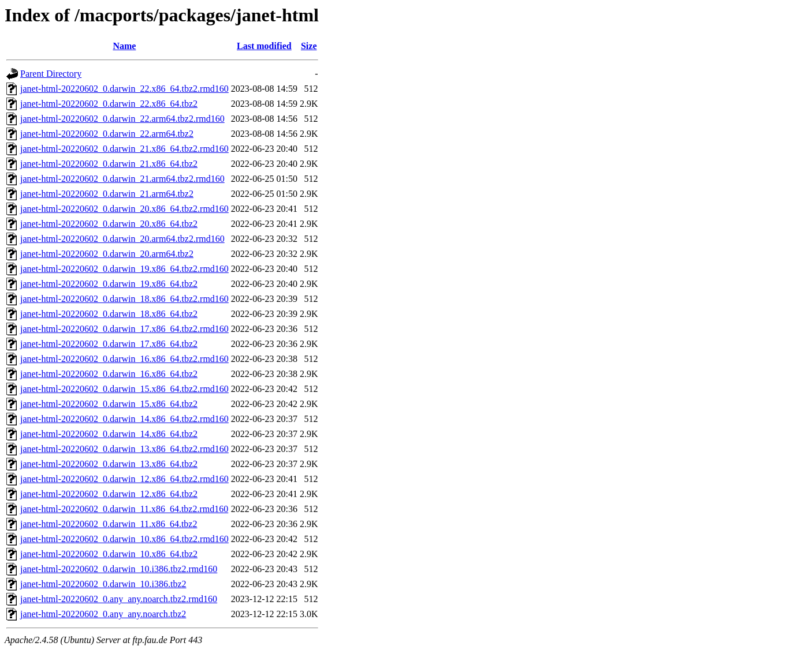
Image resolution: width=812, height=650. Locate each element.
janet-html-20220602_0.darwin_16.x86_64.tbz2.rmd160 (124, 359)
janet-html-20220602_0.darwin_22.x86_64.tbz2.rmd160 (124, 89)
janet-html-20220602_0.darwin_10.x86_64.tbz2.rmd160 (124, 539)
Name (124, 46)
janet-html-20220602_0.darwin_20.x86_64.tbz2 (109, 224)
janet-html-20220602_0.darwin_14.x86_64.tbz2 (109, 434)
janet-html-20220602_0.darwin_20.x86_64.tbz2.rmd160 (124, 209)
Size (309, 46)
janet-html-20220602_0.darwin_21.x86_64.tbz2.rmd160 (124, 149)
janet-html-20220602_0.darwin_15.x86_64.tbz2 (109, 404)
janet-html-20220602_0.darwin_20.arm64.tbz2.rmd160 (122, 239)
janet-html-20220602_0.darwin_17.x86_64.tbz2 (109, 344)
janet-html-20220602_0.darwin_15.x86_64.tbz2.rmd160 (124, 389)
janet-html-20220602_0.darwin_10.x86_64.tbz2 (109, 554)
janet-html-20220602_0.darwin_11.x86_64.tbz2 (109, 524)
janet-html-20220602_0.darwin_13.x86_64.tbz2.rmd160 (124, 449)
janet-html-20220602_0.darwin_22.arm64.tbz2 (107, 134)
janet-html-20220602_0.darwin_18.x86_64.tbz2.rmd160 (124, 299)
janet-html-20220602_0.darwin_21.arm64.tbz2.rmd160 (122, 179)
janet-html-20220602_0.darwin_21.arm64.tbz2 (107, 194)
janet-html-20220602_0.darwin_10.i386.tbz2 (103, 584)
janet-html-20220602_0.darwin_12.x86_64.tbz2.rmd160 (124, 479)
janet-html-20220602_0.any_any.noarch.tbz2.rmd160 (119, 599)
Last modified (264, 46)
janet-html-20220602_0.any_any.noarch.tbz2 (103, 614)
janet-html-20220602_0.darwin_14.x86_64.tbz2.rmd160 (124, 419)
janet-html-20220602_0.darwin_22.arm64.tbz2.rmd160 (122, 119)
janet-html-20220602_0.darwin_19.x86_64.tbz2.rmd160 (124, 269)
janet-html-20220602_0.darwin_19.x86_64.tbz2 (109, 284)
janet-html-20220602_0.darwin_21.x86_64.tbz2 (109, 164)
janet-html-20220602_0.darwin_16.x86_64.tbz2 (109, 374)
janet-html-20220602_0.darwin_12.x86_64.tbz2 (109, 494)
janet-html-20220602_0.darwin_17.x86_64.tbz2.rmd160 (124, 329)
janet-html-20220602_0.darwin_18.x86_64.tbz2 (109, 314)
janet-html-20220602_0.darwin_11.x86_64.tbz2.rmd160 (124, 509)
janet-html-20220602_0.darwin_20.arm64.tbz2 (107, 254)
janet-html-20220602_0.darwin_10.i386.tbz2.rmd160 (119, 569)
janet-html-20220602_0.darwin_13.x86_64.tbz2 (109, 464)
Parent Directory (51, 74)
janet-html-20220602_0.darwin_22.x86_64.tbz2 (109, 104)
